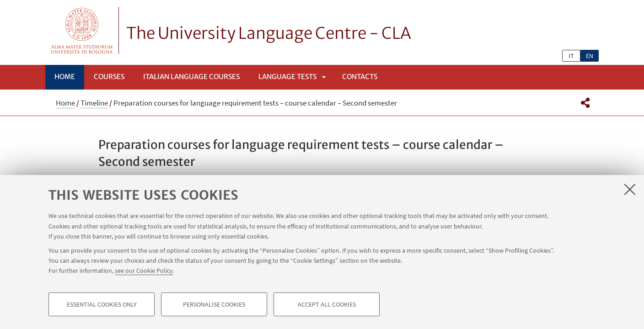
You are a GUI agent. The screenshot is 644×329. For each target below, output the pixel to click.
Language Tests (287, 77)
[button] (585, 103)
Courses (109, 77)
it (571, 56)
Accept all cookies (327, 304)
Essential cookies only (102, 304)
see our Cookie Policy (144, 271)
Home (65, 77)
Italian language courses (191, 77)
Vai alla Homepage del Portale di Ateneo (82, 30)
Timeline (94, 103)
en (590, 56)
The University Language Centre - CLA (269, 33)
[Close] (630, 189)
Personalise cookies (214, 304)
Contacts (360, 77)
